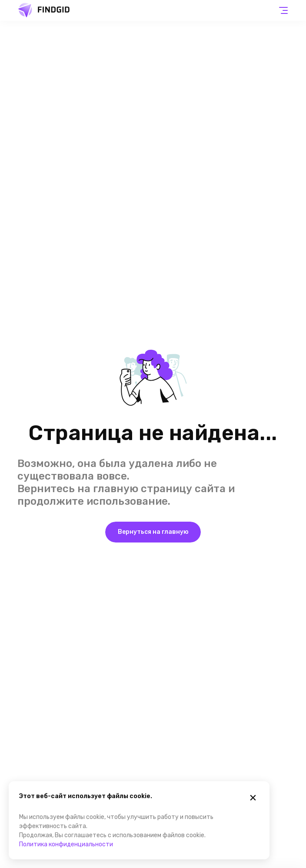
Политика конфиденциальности (66, 844)
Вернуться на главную (153, 532)
